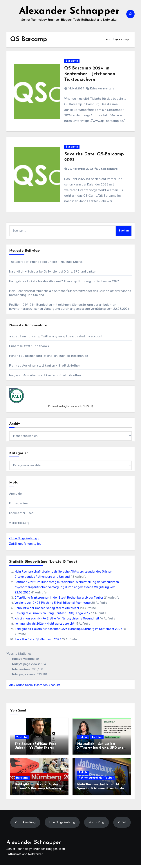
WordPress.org (19, 526)
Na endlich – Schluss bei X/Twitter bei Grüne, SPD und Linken (53, 274)
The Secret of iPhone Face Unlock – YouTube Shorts (46, 265)
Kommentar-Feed (21, 516)
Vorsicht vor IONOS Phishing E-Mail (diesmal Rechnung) (53, 606)
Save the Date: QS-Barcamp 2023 (38, 642)
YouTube (22, 740)
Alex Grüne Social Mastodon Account (35, 688)
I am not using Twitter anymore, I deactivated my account (61, 339)
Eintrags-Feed (19, 506)
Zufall (122, 825)
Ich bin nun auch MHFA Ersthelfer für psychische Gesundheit (57, 621)
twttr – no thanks (36, 349)
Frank (13, 368)
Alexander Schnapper (69, 12)
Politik (83, 740)
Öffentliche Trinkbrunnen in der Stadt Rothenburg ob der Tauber (59, 601)
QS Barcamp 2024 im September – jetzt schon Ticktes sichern (90, 76)
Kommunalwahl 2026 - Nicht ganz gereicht (44, 627)
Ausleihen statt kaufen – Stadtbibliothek (51, 368)
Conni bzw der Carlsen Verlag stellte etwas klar (47, 611)
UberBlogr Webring (24, 541)
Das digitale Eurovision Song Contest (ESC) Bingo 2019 (52, 616)
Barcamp (72, 62)
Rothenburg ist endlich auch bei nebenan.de (57, 359)
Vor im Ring (96, 825)
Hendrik (15, 359)
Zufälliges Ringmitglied (25, 547)
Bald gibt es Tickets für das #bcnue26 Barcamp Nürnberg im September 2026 (64, 284)
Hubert (14, 349)
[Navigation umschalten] (9, 15)
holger (14, 378)
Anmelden (16, 497)
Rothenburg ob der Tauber (96, 781)
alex (12, 339)
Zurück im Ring (25, 825)
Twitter (97, 740)
